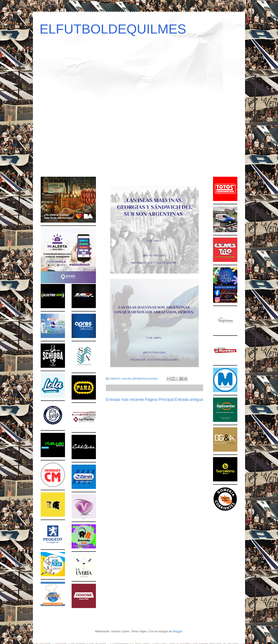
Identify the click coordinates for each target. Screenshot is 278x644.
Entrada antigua (189, 400)
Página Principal (159, 400)
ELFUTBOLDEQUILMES (113, 29)
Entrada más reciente (125, 400)
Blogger (177, 631)
